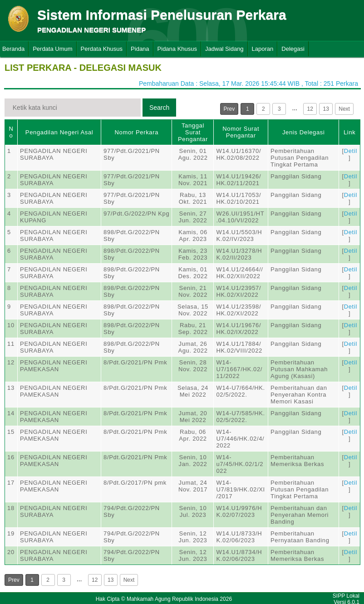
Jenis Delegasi (304, 132)
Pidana (140, 49)
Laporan (263, 49)
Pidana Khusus (177, 49)
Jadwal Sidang (224, 49)
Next (344, 109)
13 (326, 109)
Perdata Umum (52, 49)
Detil (351, 151)
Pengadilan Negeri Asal (59, 132)
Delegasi (293, 49)
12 (310, 109)
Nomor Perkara (136, 132)
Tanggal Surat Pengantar (193, 132)
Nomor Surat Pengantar (241, 132)
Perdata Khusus (102, 49)
